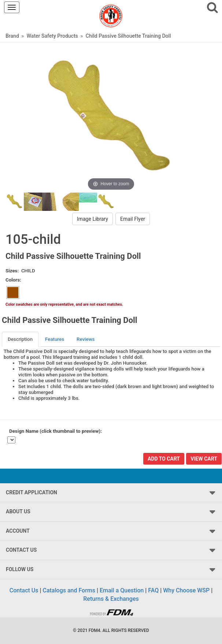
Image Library (92, 219)
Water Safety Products (52, 36)
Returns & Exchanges (111, 599)
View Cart (204, 459)
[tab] (21, 339)
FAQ (153, 590)
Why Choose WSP (186, 590)
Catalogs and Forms (69, 590)
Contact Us (24, 590)
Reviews (86, 339)
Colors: (13, 280)
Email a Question (122, 590)
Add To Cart (164, 459)
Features (55, 339)
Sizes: (12, 271)
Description (20, 339)
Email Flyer (133, 219)
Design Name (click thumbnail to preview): (55, 431)
